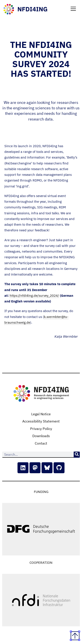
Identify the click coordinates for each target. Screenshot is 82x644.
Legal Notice (41, 414)
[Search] (77, 455)
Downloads (41, 436)
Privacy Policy (41, 429)
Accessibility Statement (41, 421)
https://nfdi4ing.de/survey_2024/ (34, 296)
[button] (73, 9)
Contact (41, 443)
